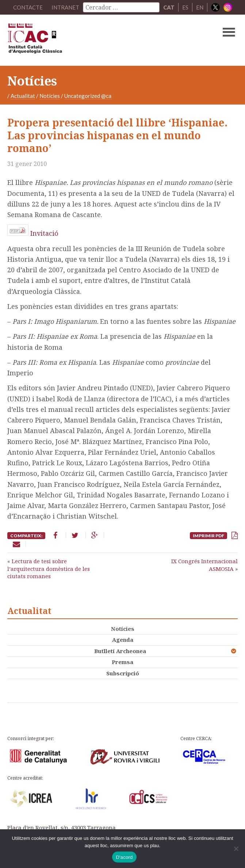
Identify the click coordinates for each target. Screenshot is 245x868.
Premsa (122, 662)
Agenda (123, 640)
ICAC (98, 40)
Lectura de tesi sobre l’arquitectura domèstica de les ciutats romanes (49, 568)
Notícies (50, 96)
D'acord (124, 857)
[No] (236, 849)
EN (200, 7)
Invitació (44, 233)
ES (185, 7)
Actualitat (23, 96)
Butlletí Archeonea (120, 651)
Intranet (65, 7)
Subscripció (123, 673)
